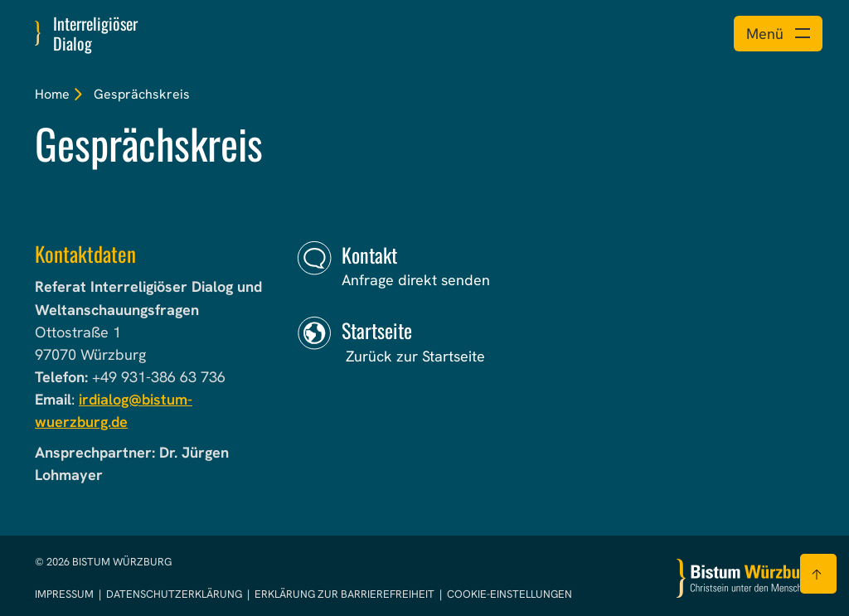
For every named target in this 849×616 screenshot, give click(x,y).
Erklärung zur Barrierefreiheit (344, 594)
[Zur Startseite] (745, 578)
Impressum (65, 594)
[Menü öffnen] (778, 34)
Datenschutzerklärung (175, 594)
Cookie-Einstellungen (509, 594)
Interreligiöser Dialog (95, 33)
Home (52, 94)
